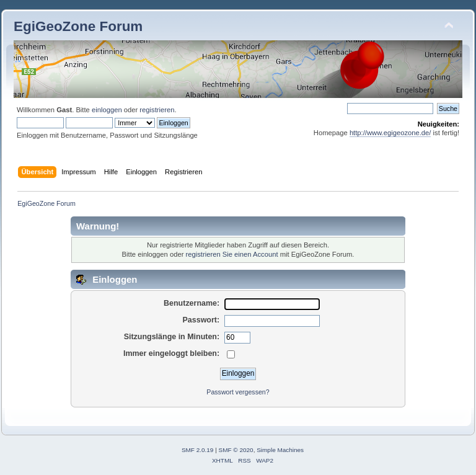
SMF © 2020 (236, 450)
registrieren (157, 110)
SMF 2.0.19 (198, 450)
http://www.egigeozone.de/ (390, 133)
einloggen (107, 110)
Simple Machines (280, 450)
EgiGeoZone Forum (78, 26)
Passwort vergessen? (238, 392)
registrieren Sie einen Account (232, 254)
